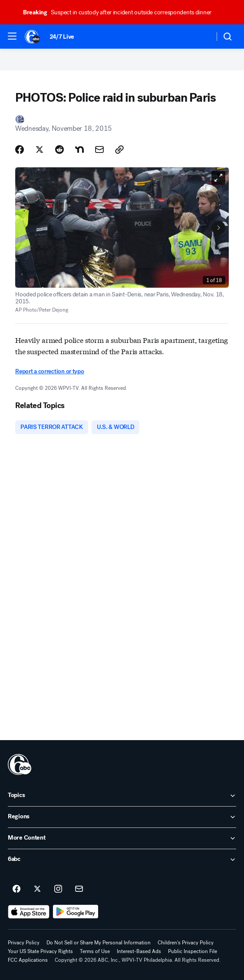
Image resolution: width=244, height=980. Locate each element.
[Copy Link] (119, 149)
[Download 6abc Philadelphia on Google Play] (76, 912)
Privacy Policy (24, 943)
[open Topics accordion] (122, 796)
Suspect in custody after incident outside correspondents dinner (121, 12)
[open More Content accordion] (122, 838)
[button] (12, 36)
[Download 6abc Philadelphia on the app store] (29, 912)
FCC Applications (28, 960)
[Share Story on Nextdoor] (79, 149)
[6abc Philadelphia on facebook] (16, 889)
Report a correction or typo (49, 371)
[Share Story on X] (40, 149)
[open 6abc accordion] (122, 860)
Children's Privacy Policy (186, 943)
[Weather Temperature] (201, 37)
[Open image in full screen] (218, 178)
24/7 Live (62, 37)
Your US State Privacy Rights (40, 951)
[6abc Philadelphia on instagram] (58, 889)
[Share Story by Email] (99, 149)
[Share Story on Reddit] (59, 149)
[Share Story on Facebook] (20, 149)
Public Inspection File (193, 951)
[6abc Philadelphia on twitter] (37, 889)
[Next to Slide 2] (218, 228)
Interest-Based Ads (139, 951)
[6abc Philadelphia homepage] (33, 37)
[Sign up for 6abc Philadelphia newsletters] (79, 889)
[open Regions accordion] (122, 817)
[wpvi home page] (20, 764)
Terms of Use (95, 951)
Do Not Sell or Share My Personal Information (99, 943)
